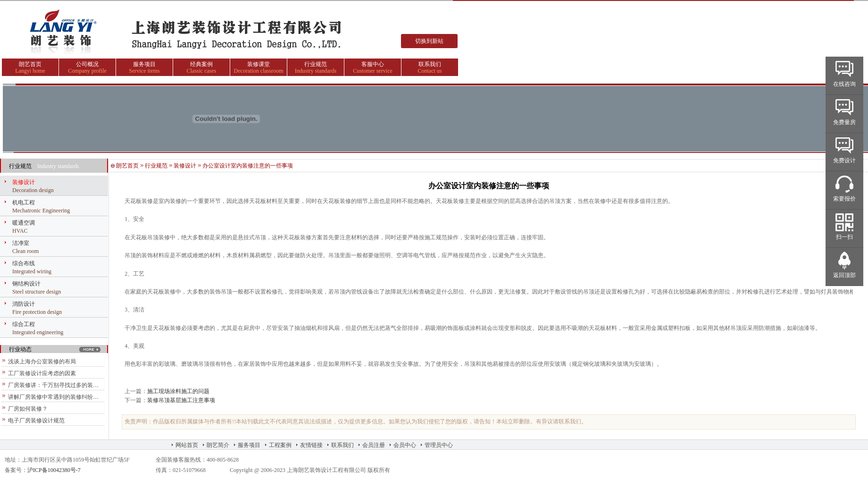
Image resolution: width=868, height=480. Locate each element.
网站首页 (187, 445)
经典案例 (201, 64)
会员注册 (374, 445)
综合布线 (24, 263)
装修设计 (24, 182)
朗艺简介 (218, 445)
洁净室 (21, 243)
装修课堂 (259, 64)
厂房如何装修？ (28, 409)
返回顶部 (844, 275)
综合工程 (24, 324)
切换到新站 (429, 41)
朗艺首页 (30, 64)
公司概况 (87, 64)
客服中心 (373, 64)
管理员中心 (439, 445)
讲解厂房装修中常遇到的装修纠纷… (53, 397)
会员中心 (405, 445)
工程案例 (280, 445)
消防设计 (24, 304)
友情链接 (311, 445)
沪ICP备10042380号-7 (54, 470)
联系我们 (430, 64)
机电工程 (24, 202)
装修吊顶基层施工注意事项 (181, 400)
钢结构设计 (26, 284)
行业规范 (316, 64)
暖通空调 (24, 223)
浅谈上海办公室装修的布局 (42, 362)
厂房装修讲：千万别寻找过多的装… (53, 385)
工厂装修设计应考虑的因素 (42, 373)
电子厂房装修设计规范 (36, 421)
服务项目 (144, 64)
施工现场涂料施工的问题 (178, 391)
